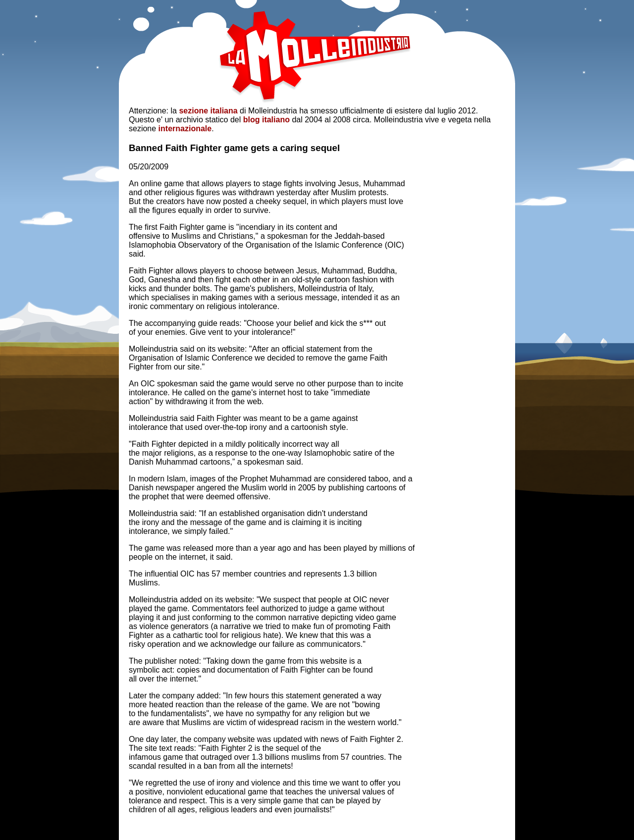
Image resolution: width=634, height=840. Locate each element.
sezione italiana (208, 111)
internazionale (185, 129)
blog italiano (266, 120)
